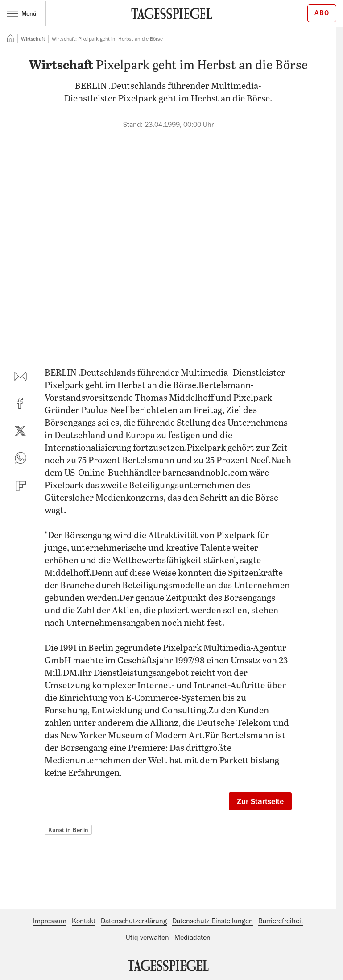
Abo (322, 13)
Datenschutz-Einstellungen (213, 921)
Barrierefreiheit (281, 921)
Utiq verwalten (147, 938)
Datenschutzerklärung (134, 921)
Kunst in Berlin (68, 830)
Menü (22, 13)
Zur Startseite (260, 801)
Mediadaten (192, 938)
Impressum (50, 921)
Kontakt (84, 921)
